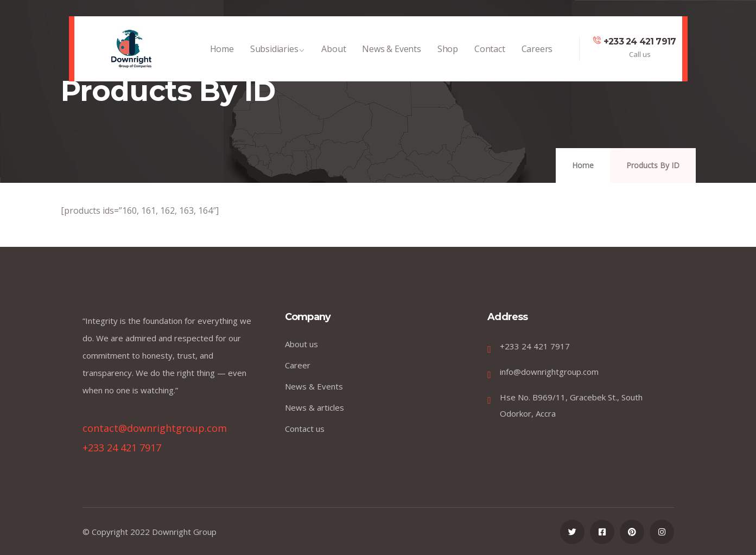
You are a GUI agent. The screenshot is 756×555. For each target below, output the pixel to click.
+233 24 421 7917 (640, 42)
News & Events (391, 54)
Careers (537, 54)
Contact (490, 54)
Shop (448, 54)
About (333, 54)
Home (222, 54)
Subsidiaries (278, 54)
